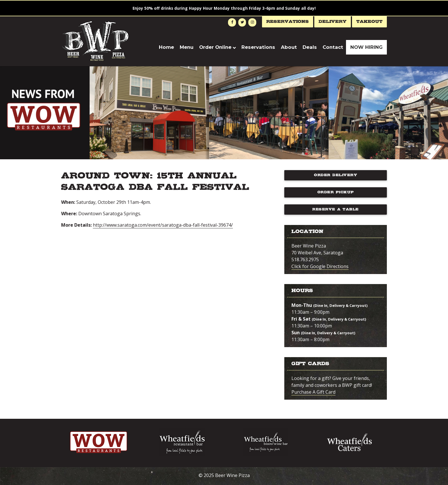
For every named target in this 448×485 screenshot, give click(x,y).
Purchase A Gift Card (313, 392)
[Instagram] (252, 22)
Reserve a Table (336, 209)
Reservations (288, 22)
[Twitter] (242, 22)
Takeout (369, 22)
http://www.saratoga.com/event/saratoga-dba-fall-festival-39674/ (163, 225)
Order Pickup (336, 192)
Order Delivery (336, 175)
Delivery (333, 22)
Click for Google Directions (320, 266)
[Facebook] (232, 22)
